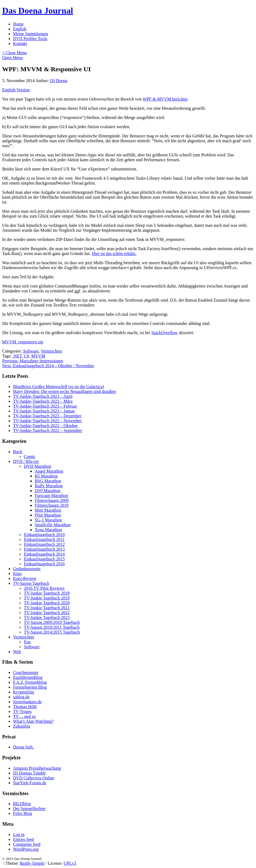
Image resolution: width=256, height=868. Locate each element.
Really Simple (32, 863)
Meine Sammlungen (31, 34)
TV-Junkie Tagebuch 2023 (47, 617)
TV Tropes (22, 711)
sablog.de (21, 697)
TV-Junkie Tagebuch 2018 (47, 593)
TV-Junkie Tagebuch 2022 (47, 613)
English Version (16, 90)
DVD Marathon (38, 466)
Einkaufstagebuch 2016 (44, 564)
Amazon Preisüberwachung (37, 768)
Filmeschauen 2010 (52, 505)
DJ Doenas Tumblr (29, 773)
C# (26, 356)
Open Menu (12, 58)
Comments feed (27, 844)
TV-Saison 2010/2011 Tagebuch (52, 627)
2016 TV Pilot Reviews (44, 588)
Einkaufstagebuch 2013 (44, 549)
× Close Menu (15, 53)
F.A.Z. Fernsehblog (30, 682)
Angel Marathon (49, 471)
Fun (27, 642)
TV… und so (24, 716)
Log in (19, 835)
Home (18, 24)
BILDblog (22, 804)
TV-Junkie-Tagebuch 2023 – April (43, 396)
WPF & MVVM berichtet (165, 99)
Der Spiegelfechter (29, 809)
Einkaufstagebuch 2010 (44, 535)
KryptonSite (24, 692)
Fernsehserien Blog (30, 687)
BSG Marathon (48, 481)
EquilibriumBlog (28, 677)
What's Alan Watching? (33, 721)
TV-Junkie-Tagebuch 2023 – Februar (45, 406)
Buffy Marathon (49, 486)
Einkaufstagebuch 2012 (44, 544)
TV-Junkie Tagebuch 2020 (47, 603)
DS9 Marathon (48, 491)
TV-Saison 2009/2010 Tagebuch (52, 622)
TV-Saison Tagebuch (31, 583)
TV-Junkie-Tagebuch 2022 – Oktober (45, 426)
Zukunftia (22, 726)
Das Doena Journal (38, 11)
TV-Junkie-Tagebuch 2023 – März (43, 401)
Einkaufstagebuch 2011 (44, 539)
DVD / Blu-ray (26, 461)
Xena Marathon (48, 530)
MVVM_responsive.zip (23, 342)
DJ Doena (59, 81)
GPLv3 (70, 863)
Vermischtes (51, 351)
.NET (17, 356)
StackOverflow (164, 333)
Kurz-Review (25, 578)
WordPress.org (26, 849)
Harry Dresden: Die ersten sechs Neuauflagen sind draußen (64, 391)
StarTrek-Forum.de (30, 783)
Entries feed (23, 839)
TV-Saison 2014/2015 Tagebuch (52, 632)
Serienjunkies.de (27, 702)
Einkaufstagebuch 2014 (44, 554)
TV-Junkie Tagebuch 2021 (47, 608)
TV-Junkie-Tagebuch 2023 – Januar (44, 411)
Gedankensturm (27, 569)
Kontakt (20, 43)
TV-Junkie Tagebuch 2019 (47, 598)
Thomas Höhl (25, 707)
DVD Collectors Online (34, 778)
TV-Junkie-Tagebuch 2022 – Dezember (47, 416)
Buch (18, 452)
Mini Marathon (48, 510)
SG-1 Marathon (48, 520)
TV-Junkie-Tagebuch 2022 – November (47, 421)
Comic (30, 456)
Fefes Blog (23, 813)
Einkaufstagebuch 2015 (44, 559)
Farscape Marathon (51, 496)
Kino (17, 574)
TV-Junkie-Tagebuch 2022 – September (48, 430)
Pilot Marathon (48, 515)
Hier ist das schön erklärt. (114, 254)
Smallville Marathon (53, 525)
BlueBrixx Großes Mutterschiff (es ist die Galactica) (59, 387)
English (20, 29)
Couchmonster (26, 672)
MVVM (38, 356)
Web (17, 652)
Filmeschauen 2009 (52, 500)
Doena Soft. (23, 747)
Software (31, 351)
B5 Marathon (46, 476)
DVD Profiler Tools (30, 39)
